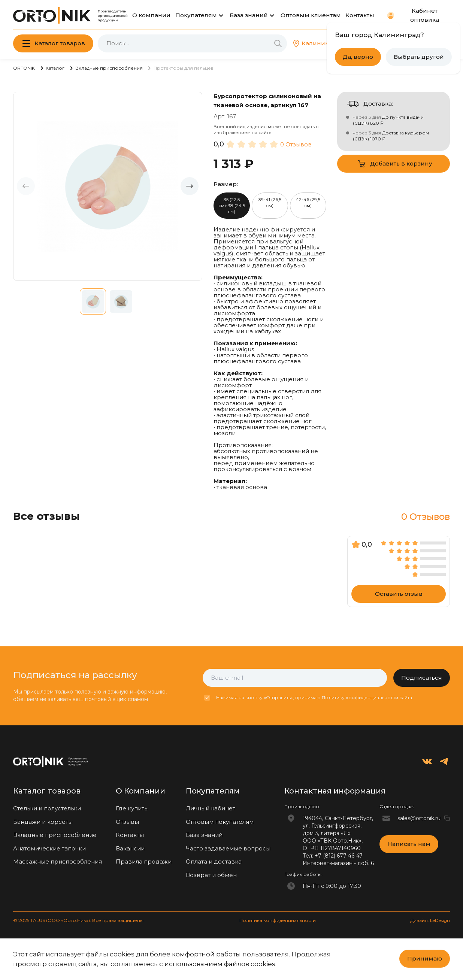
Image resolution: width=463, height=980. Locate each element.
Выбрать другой (419, 57)
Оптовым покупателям (220, 822)
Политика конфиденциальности (278, 920)
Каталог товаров (60, 43)
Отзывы (127, 822)
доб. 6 (366, 863)
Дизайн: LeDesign (430, 920)
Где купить (131, 808)
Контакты (360, 15)
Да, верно (358, 57)
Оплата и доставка (214, 861)
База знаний (249, 15)
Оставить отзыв (399, 594)
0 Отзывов (296, 144)
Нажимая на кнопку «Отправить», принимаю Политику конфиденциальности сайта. (315, 697)
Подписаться (422, 678)
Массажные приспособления (58, 861)
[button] (190, 186)
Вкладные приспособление (55, 835)
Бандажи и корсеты (43, 822)
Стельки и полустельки (47, 808)
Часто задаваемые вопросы (228, 848)
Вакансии (130, 848)
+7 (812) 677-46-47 (339, 856)
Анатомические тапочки (49, 848)
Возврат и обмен (211, 875)
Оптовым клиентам (311, 15)
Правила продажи (144, 861)
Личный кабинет (211, 808)
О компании (151, 15)
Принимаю (425, 958)
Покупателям (196, 15)
